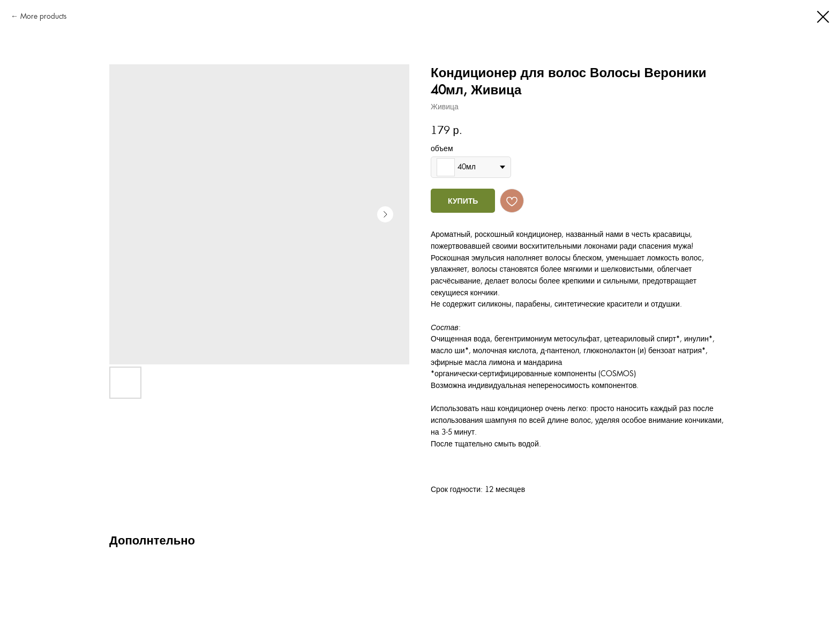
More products (43, 16)
